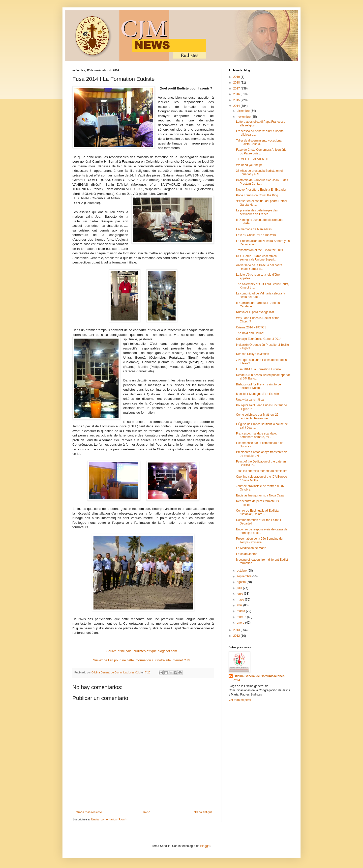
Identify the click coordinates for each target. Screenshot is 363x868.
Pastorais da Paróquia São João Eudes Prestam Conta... (262, 182)
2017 (237, 88)
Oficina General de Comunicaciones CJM (259, 678)
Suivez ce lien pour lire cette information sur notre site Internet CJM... (143, 660)
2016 (237, 94)
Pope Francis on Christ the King (257, 195)
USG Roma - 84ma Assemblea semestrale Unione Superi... (256, 258)
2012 (237, 636)
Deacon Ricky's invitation (253, 354)
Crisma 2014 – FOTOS (251, 327)
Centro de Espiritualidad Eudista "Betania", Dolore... (257, 512)
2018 (237, 83)
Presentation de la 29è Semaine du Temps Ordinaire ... (259, 540)
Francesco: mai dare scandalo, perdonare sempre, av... (256, 435)
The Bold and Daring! (250, 333)
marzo (241, 611)
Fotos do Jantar (246, 554)
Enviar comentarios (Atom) (109, 819)
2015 (237, 100)
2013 (237, 630)
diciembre (244, 111)
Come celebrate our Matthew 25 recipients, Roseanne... (257, 416)
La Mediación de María (251, 548)
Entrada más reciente (88, 812)
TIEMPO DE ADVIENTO (252, 159)
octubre (242, 571)
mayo (241, 600)
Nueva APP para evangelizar (255, 312)
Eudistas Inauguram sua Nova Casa (260, 495)
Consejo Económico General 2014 (259, 339)
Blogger (205, 846)
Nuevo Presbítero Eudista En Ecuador (261, 190)
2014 (237, 106)
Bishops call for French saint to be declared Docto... (258, 386)
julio (240, 588)
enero (241, 623)
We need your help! (249, 165)
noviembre (244, 117)
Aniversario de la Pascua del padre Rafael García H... (259, 267)
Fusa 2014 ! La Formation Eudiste (258, 369)
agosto (242, 582)
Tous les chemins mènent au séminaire (262, 471)
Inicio (147, 812)
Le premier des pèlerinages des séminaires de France (257, 212)
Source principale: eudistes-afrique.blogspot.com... (143, 651)
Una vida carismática (250, 400)
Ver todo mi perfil (240, 700)
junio (240, 594)
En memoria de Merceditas (254, 229)
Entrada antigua (202, 812)
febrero (242, 617)
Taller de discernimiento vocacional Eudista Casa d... (259, 142)
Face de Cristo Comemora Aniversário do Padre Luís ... (261, 151)
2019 (237, 77)
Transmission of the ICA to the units (259, 250)
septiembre (245, 576)
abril (240, 605)
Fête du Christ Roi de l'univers (256, 235)
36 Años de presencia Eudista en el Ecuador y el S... (259, 173)
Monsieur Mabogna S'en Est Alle (257, 394)
